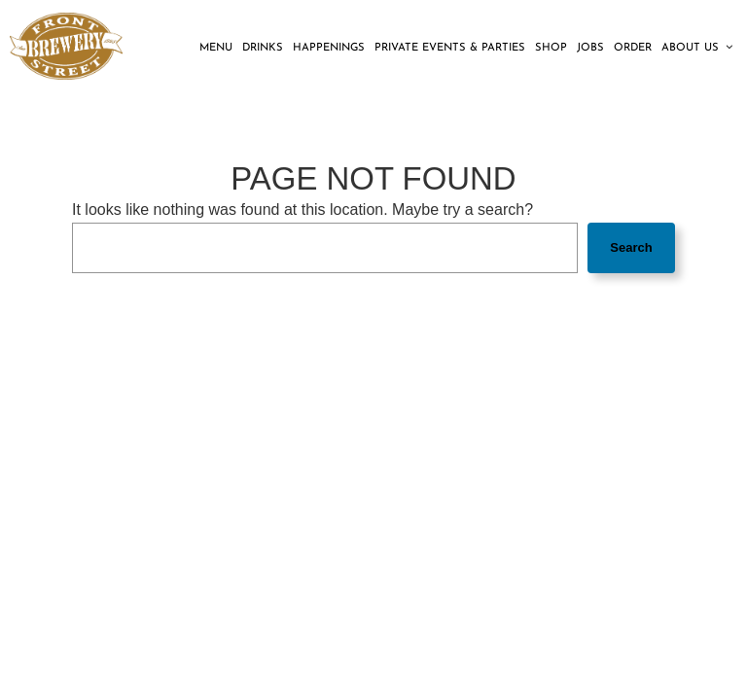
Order (633, 48)
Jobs (590, 48)
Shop (551, 48)
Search (631, 247)
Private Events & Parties (450, 48)
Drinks (263, 48)
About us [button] (697, 48)
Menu (216, 48)
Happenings (329, 48)
